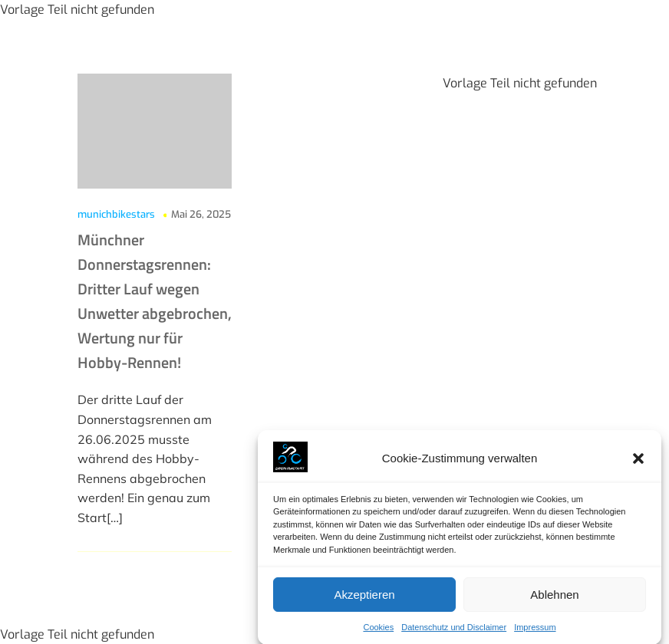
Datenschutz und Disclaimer (454, 632)
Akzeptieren (364, 598)
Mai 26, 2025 (201, 214)
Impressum (535, 632)
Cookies (378, 632)
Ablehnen (554, 598)
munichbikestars (116, 214)
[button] (638, 462)
